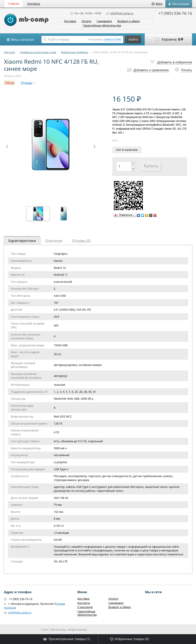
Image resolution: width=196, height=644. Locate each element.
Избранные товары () (129, 639)
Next (94, 146)
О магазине (85, 607)
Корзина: (168, 39)
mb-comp (9, 52)
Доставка (70, 21)
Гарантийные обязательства (102, 26)
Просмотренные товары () (66, 639)
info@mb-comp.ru (120, 13)
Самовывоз (104, 21)
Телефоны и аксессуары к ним (38, 52)
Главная (14, 4)
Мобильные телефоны (75, 52)
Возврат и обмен (128, 21)
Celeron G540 (112, 39)
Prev (7, 146)
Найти (133, 39)
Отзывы (27, 83)
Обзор (10, 83)
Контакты (34, 4)
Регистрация (179, 4)
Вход (157, 4)
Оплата (86, 21)
